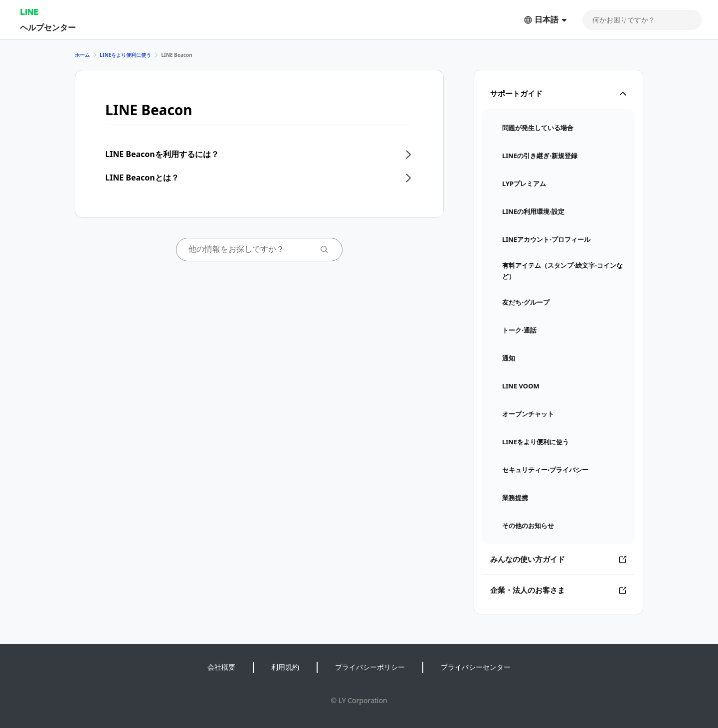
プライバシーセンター (476, 667)
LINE (29, 12)
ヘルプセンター (48, 27)
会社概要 (221, 667)
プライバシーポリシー (370, 667)
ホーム (82, 55)
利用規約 (285, 667)
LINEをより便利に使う (125, 55)
